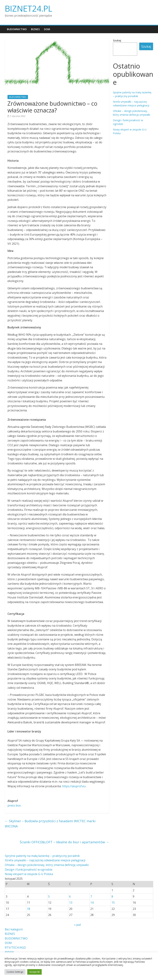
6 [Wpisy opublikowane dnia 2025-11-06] (70, 896)
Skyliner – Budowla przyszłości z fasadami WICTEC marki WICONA (50, 824)
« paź (78, 925)
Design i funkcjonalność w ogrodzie (29, 870)
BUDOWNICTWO (17, 29)
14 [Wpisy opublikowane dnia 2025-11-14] (92, 903)
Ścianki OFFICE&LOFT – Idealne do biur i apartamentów (64, 842)
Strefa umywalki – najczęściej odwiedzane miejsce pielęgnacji (45, 860)
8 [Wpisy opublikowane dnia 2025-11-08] (112, 896)
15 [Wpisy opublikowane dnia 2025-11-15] (113, 903)
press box (14, 805)
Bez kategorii (14, 929)
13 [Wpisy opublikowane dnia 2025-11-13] (71, 903)
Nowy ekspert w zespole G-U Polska (29, 874)
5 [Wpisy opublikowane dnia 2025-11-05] (49, 896)
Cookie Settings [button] (15, 972)
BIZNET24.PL (29, 8)
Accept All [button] (34, 972)
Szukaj (117, 40)
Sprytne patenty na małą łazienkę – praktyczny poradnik (42, 856)
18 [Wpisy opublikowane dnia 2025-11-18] (29, 909)
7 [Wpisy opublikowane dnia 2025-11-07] (91, 896)
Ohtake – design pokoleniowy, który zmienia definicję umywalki (47, 865)
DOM (47, 29)
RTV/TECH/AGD (15, 948)
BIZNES (35, 29)
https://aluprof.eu (74, 786)
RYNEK (9, 952)
